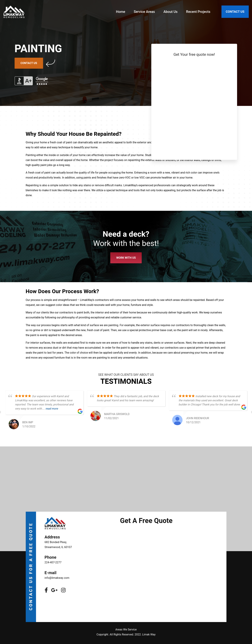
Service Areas (144, 12)
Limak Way (149, 635)
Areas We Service (126, 630)
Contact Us (29, 63)
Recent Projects (198, 12)
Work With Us (126, 258)
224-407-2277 (53, 562)
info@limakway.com (57, 578)
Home (121, 12)
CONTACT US (235, 12)
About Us (171, 12)
